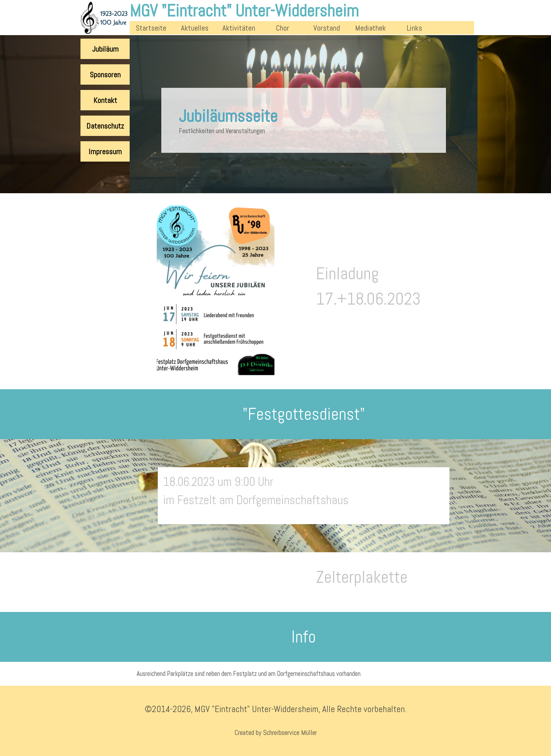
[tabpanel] (391, 291)
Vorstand (327, 28)
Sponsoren (105, 75)
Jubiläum (105, 49)
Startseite (151, 28)
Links (414, 28)
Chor (283, 28)
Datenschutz (105, 126)
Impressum (105, 152)
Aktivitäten (239, 28)
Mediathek (371, 28)
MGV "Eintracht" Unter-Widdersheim (244, 11)
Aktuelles (195, 28)
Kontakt (105, 100)
